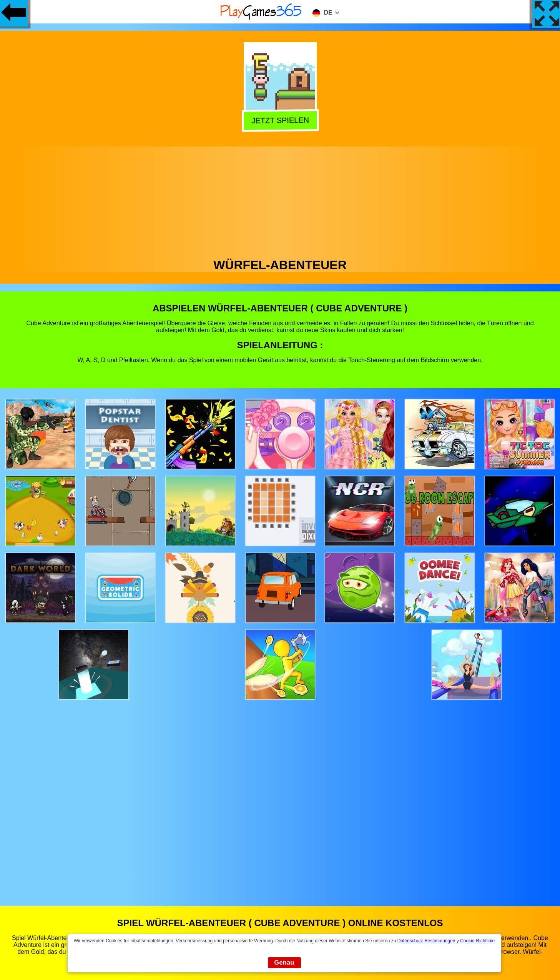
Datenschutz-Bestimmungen (426, 941)
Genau (284, 963)
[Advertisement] (280, 200)
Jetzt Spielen (281, 120)
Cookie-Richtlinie (477, 941)
